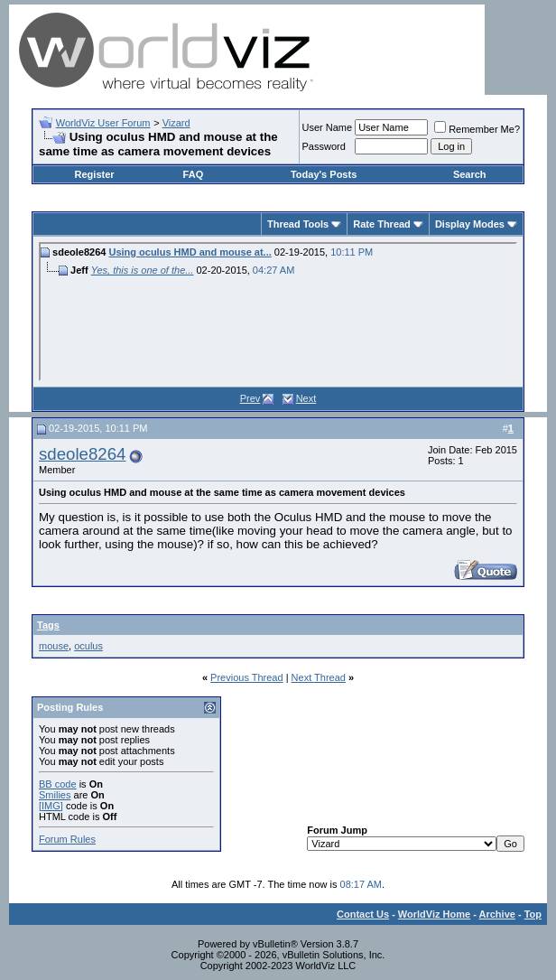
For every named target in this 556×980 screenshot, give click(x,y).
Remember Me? (477, 129)
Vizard (176, 123)
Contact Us (363, 914)
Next (306, 398)
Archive (497, 914)
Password (324, 146)
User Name (328, 127)
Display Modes (470, 224)
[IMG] (51, 806)
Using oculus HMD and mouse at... (190, 252)
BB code (58, 784)
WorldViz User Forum (103, 123)
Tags (48, 625)
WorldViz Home (434, 914)
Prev (250, 398)
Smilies (55, 795)
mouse (54, 646)
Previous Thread (247, 677)
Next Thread (319, 677)
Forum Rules (67, 839)
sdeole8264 (82, 454)
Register (95, 174)
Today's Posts (324, 174)
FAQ (194, 174)
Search (470, 174)
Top (533, 914)
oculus (88, 646)
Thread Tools (298, 224)
